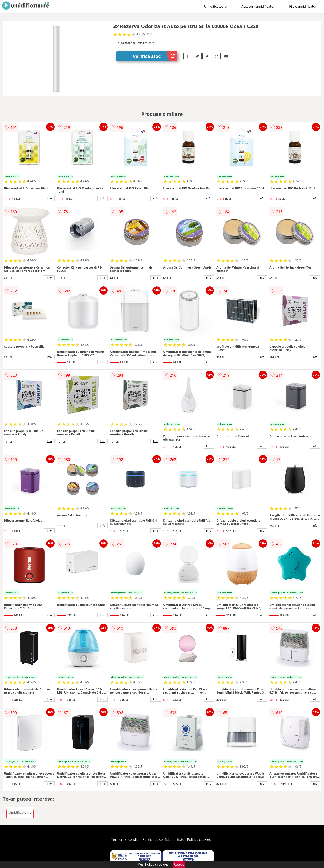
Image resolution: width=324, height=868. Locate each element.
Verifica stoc (155, 56)
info (49, 198)
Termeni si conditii (126, 839)
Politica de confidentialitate (163, 839)
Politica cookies (199, 839)
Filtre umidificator (303, 6)
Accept (179, 864)
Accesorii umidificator (258, 6)
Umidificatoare (215, 6)
